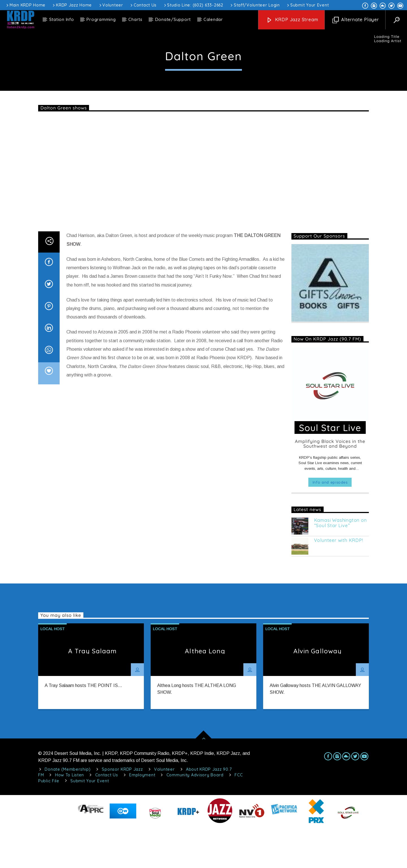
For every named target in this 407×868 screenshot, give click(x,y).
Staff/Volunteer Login (255, 5)
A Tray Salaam (93, 692)
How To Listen (70, 816)
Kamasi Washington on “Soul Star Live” (340, 564)
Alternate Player (356, 20)
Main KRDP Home (25, 5)
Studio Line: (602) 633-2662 (193, 5)
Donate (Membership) (68, 810)
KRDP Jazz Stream (292, 20)
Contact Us (143, 5)
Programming (101, 19)
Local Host (203, 59)
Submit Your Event (307, 5)
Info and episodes (330, 523)
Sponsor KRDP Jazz (122, 810)
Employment (142, 816)
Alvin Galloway (318, 692)
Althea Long (205, 692)
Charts (135, 19)
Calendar (213, 19)
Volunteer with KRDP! (339, 581)
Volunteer (111, 5)
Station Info (62, 19)
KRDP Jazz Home (72, 5)
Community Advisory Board (195, 816)
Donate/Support (173, 19)
